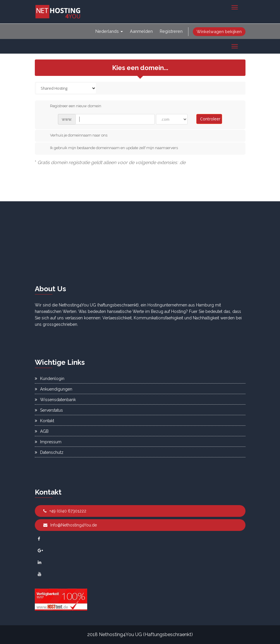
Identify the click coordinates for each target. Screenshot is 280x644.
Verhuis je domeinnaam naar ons (74, 135)
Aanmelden (141, 31)
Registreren (171, 31)
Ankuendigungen (54, 389)
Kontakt (44, 421)
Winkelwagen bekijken (219, 31)
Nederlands (109, 31)
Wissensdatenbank (55, 400)
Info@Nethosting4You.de (70, 525)
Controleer (210, 119)
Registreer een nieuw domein (71, 106)
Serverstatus (49, 410)
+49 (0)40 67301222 (65, 511)
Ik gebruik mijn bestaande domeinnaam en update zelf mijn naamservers (109, 148)
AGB (42, 431)
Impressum (48, 442)
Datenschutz (49, 452)
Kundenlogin (50, 379)
